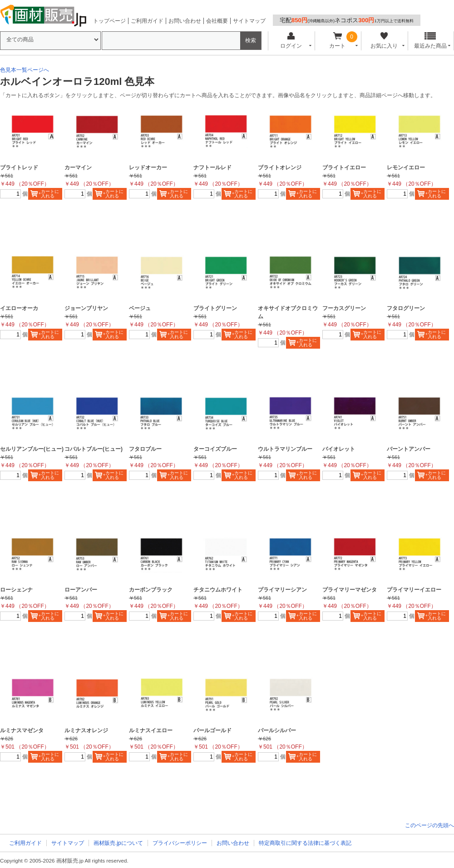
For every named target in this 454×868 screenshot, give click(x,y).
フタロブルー (145, 449)
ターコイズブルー (215, 449)
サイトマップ (249, 21)
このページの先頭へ (429, 825)
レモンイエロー (406, 168)
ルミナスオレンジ (86, 730)
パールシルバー (277, 730)
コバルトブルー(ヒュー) (94, 449)
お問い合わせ (185, 21)
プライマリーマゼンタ (350, 590)
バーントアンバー (409, 449)
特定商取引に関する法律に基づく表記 (305, 843)
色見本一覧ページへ (25, 70)
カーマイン (78, 168)
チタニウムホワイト (218, 590)
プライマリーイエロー (414, 590)
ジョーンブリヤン (86, 308)
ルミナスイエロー (151, 730)
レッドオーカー (148, 168)
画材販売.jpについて (118, 843)
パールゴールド (212, 730)
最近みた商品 (430, 41)
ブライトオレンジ (280, 168)
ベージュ (140, 308)
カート (338, 41)
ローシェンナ (16, 590)
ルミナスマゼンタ (22, 730)
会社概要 (217, 21)
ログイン (291, 41)
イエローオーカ (19, 308)
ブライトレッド (19, 168)
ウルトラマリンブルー (285, 449)
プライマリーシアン (282, 590)
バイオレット (339, 449)
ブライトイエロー (344, 168)
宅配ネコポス (347, 20)
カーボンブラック (151, 590)
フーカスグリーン (344, 308)
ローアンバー (81, 590)
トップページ (109, 21)
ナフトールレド (212, 168)
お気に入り (384, 41)
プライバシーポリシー (180, 843)
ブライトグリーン (215, 308)
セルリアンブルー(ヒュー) (32, 449)
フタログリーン (406, 308)
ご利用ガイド (147, 21)
